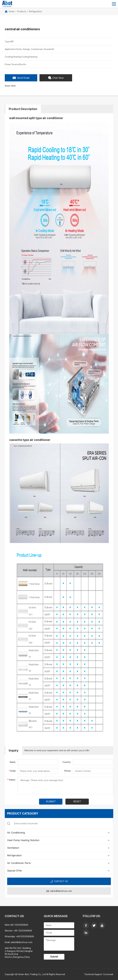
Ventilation (13, 848)
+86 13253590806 (19, 925)
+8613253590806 (25, 936)
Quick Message (56, 916)
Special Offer (15, 871)
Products (22, 11)
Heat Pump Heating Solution (23, 840)
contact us (14, 916)
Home (12, 11)
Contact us (59, 881)
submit (51, 802)
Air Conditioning (16, 833)
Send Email (21, 78)
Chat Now (56, 78)
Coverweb (108, 974)
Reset (77, 802)
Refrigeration (36, 11)
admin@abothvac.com (59, 891)
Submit (54, 957)
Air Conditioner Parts (19, 863)
